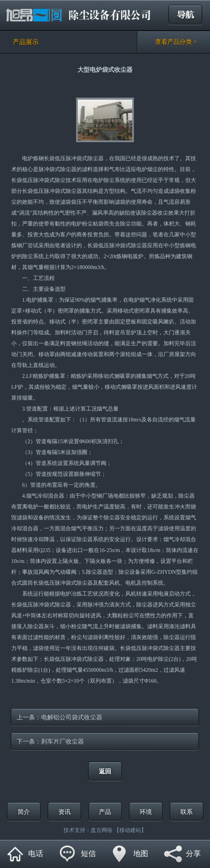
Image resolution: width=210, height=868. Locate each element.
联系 (187, 812)
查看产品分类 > (176, 42)
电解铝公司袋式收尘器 (72, 717)
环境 (146, 812)
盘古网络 (102, 830)
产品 (105, 812)
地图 (141, 854)
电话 (36, 854)
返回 (105, 771)
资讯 (65, 812)
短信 (88, 854)
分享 (193, 854)
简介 (24, 812)
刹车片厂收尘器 (63, 741)
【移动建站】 (130, 830)
